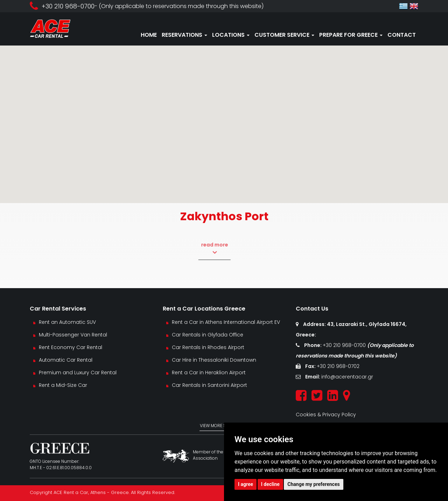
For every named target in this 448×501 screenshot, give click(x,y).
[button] (224, 118)
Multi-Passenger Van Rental (73, 335)
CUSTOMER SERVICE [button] (284, 35)
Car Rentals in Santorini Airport (209, 385)
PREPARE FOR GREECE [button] (351, 35)
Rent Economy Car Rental (71, 347)
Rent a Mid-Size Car (64, 385)
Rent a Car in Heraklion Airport (209, 373)
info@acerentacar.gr (347, 377)
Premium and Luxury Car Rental (78, 373)
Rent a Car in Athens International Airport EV (226, 322)
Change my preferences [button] (313, 484)
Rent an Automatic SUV (67, 322)
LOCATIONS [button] (231, 35)
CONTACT (402, 35)
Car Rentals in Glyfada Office (208, 335)
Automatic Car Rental (66, 360)
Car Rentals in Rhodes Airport (208, 347)
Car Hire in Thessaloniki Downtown (214, 360)
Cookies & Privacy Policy (326, 415)
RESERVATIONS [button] (184, 35)
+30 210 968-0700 (345, 345)
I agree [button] (246, 484)
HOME (149, 35)
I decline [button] (270, 484)
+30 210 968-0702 (338, 366)
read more (204, 249)
